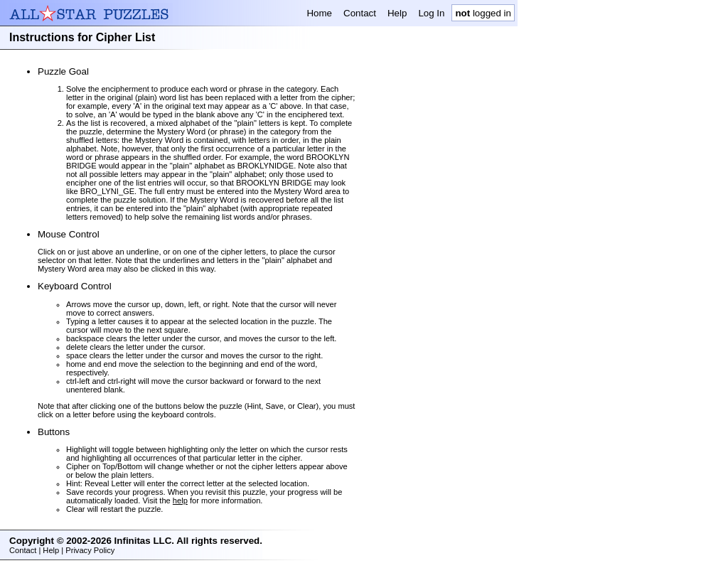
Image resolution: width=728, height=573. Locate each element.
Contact (360, 13)
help (180, 500)
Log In (431, 13)
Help (397, 13)
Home (319, 13)
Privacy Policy (90, 550)
